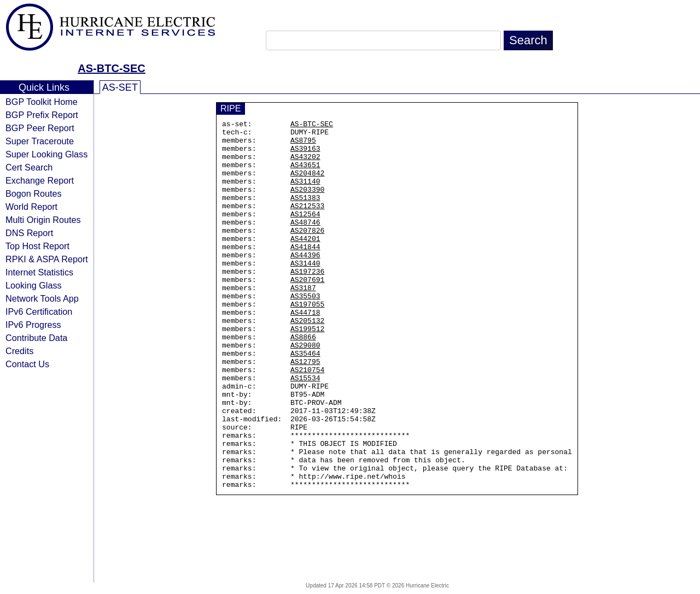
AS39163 (305, 155)
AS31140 (305, 194)
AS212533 (307, 224)
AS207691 (307, 312)
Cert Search (29, 167)
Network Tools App (42, 298)
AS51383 (305, 214)
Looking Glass (34, 285)
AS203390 (307, 204)
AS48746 (305, 243)
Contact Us (27, 364)
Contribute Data (36, 338)
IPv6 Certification (39, 311)
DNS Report (29, 233)
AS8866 (303, 381)
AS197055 (307, 342)
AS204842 (307, 184)
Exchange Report (40, 180)
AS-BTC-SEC (111, 68)
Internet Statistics (39, 272)
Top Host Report (37, 246)
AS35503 (305, 332)
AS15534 (305, 430)
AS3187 (303, 322)
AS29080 (305, 391)
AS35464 (305, 401)
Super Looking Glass (46, 154)
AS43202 (305, 164)
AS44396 (305, 283)
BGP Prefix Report (42, 115)
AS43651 (305, 174)
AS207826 (307, 253)
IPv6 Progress (33, 325)
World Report (31, 207)
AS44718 (305, 351)
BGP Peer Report (40, 128)
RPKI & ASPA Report (47, 259)
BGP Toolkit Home (42, 102)
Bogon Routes (34, 193)
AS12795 (305, 410)
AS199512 (307, 371)
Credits (19, 351)
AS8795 (303, 145)
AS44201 (305, 263)
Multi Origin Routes (43, 220)
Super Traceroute (40, 141)
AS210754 (307, 420)
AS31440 (305, 292)
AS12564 (305, 233)
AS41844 (305, 273)
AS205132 (307, 361)
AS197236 (307, 302)
